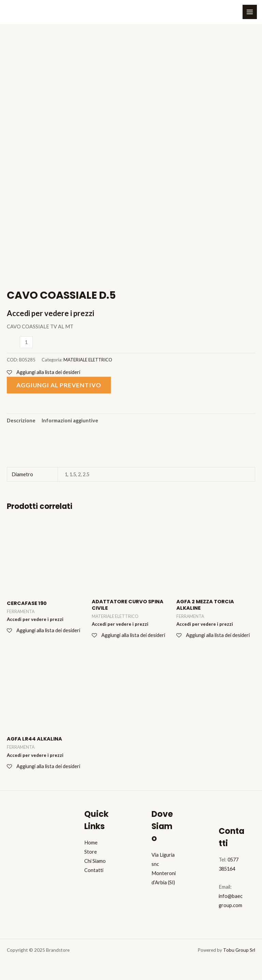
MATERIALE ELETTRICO (88, 360)
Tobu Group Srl (239, 950)
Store (91, 852)
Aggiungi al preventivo (59, 385)
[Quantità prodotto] (26, 342)
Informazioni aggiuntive (70, 421)
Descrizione (21, 421)
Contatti (94, 870)
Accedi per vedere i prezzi (50, 313)
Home (91, 843)
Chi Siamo (95, 861)
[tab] (21, 421)
